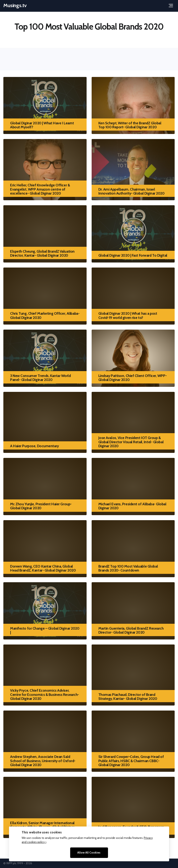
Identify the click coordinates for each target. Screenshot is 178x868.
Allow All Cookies (89, 852)
